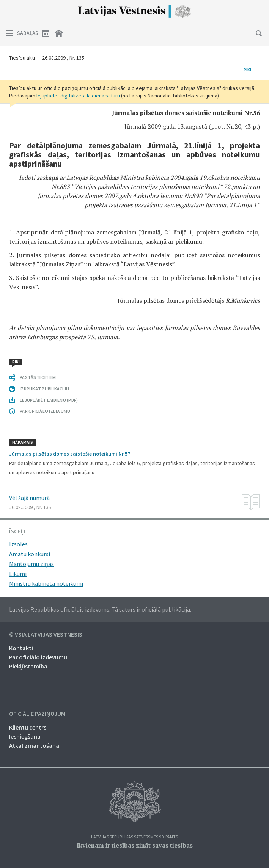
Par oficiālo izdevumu (38, 657)
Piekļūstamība (28, 666)
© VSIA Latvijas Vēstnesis (46, 635)
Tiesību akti (22, 58)
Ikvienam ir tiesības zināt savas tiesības (135, 845)
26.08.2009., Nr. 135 (63, 58)
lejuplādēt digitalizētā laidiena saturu (78, 96)
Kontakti (21, 648)
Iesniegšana (25, 736)
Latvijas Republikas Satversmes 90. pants (134, 837)
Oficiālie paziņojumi (38, 714)
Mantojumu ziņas (31, 564)
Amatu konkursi (30, 554)
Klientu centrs (28, 727)
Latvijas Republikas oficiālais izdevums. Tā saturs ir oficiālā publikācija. (100, 609)
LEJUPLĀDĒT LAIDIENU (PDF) (49, 400)
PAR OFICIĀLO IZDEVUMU (45, 411)
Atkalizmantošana (34, 745)
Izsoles (18, 544)
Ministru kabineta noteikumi (46, 583)
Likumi (18, 574)
